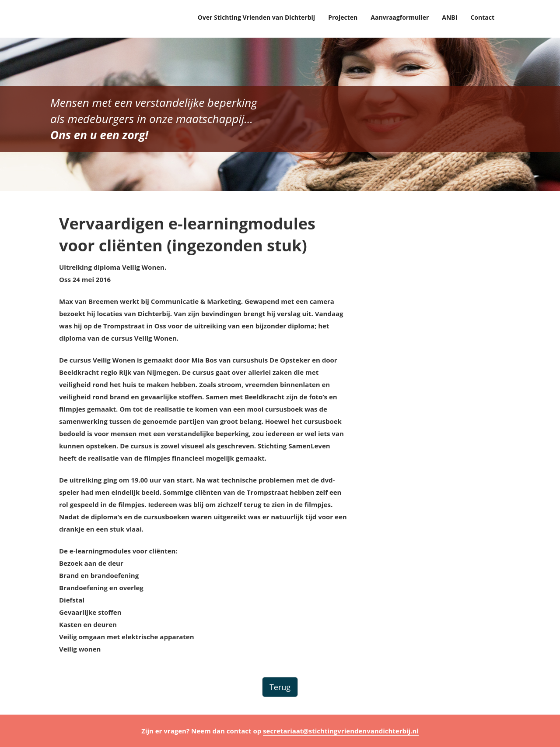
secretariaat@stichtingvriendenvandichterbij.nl (341, 731)
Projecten (343, 17)
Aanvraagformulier (400, 17)
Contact (482, 17)
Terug (280, 687)
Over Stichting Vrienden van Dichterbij (257, 17)
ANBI (450, 17)
